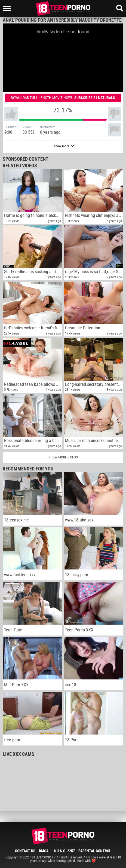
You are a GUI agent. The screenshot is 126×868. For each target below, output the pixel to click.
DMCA (44, 851)
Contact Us (25, 851)
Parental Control (95, 851)
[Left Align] (8, 8)
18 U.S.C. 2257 (63, 851)
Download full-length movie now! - (63, 98)
